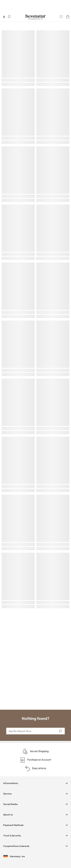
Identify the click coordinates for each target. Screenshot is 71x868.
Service (7, 794)
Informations (11, 783)
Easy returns (35, 768)
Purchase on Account (35, 760)
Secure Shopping (36, 751)
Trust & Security (12, 836)
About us (8, 815)
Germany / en (14, 857)
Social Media (10, 804)
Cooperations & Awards (16, 846)
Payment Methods (13, 825)
